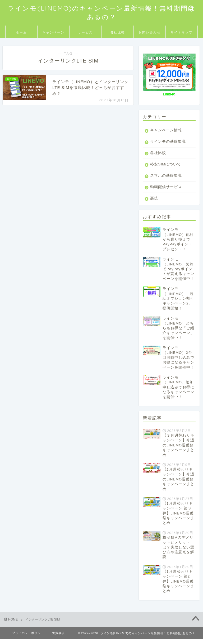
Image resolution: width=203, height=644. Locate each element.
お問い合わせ (150, 32)
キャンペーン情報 (166, 130)
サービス (85, 32)
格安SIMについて (166, 169)
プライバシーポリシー (28, 638)
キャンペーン (53, 32)
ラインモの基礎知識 (166, 144)
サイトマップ (182, 32)
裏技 (154, 203)
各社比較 (118, 32)
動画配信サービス (166, 192)
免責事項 (58, 638)
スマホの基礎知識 (166, 180)
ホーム (21, 32)
